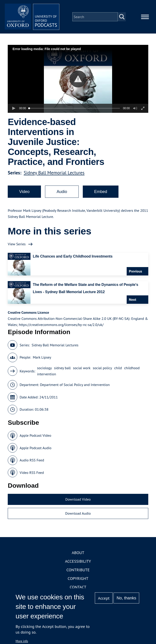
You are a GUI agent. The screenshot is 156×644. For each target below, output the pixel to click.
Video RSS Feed (32, 473)
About (78, 553)
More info (22, 641)
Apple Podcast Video (35, 435)
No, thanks (126, 598)
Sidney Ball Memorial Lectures (54, 173)
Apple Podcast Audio (35, 448)
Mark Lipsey (42, 357)
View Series (17, 244)
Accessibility (78, 561)
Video (24, 192)
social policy (102, 368)
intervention (47, 374)
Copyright (78, 578)
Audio (62, 192)
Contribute (78, 570)
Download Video (78, 499)
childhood (132, 368)
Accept (104, 598)
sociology (44, 368)
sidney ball (62, 368)
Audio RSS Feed (32, 460)
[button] (78, 79)
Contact (78, 587)
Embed (101, 192)
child (118, 368)
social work (82, 368)
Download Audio (78, 513)
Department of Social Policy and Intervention (75, 385)
